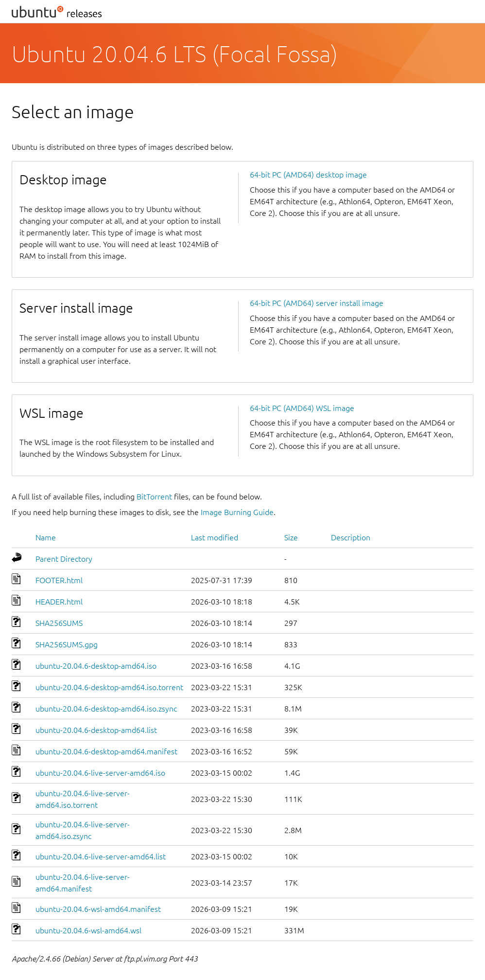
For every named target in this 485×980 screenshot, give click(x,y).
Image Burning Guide (237, 512)
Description (351, 537)
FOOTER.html (59, 580)
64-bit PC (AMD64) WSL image (302, 408)
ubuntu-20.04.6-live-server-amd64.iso (100, 773)
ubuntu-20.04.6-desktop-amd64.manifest (106, 751)
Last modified (215, 537)
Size (291, 537)
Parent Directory (64, 559)
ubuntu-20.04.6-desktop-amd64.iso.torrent (109, 687)
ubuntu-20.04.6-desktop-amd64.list (96, 730)
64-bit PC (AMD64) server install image (317, 303)
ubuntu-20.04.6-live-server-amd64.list (101, 856)
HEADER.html (59, 602)
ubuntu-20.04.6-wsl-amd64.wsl (88, 930)
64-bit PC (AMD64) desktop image (308, 175)
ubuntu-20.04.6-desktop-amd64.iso (96, 666)
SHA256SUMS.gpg (67, 644)
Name (46, 537)
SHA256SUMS (59, 623)
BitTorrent (154, 497)
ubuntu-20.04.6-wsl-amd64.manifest (98, 909)
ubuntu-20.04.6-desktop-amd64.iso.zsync (106, 709)
